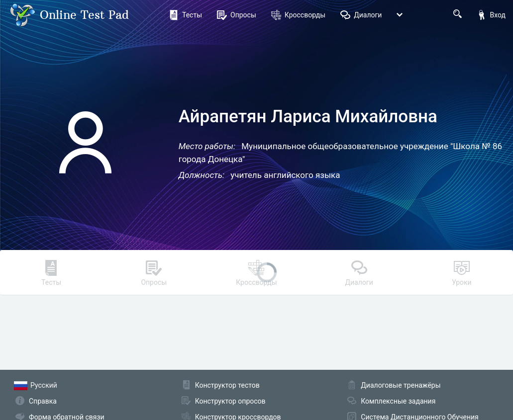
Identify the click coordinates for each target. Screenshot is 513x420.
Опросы (237, 15)
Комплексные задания (398, 401)
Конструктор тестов (227, 385)
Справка (43, 401)
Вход (491, 15)
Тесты (185, 15)
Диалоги (361, 15)
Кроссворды (298, 15)
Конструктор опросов (230, 401)
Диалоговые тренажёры (401, 385)
